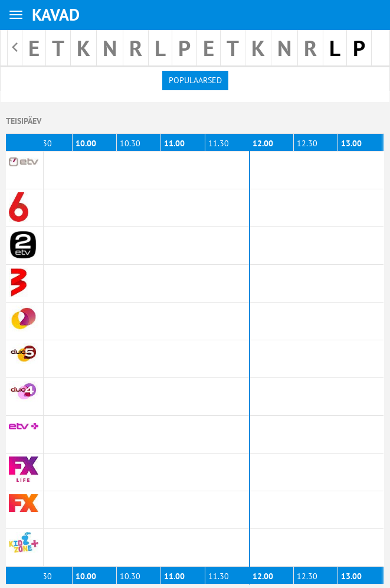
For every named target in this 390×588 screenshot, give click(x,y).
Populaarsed (195, 80)
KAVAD (56, 14)
